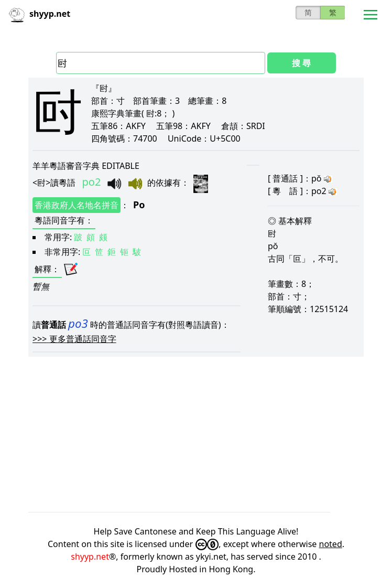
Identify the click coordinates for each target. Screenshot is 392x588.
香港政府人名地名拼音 (77, 205)
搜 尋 (301, 63)
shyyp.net (90, 557)
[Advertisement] (196, 434)
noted (331, 544)
